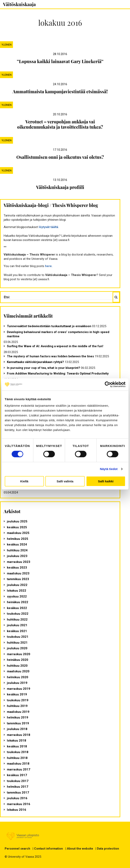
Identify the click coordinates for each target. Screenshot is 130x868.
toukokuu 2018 (18, 752)
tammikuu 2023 (18, 579)
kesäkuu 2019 (17, 694)
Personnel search (17, 849)
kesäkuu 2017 (17, 775)
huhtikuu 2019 (17, 706)
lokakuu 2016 (17, 810)
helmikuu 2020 (18, 677)
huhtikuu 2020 (17, 666)
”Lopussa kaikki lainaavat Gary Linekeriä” (60, 61)
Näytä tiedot (109, 469)
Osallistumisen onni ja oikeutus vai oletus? (60, 157)
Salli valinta (65, 481)
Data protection (108, 849)
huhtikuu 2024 (17, 550)
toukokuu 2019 (18, 700)
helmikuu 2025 (18, 539)
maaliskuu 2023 (18, 573)
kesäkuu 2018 (17, 746)
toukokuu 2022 (18, 614)
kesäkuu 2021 (17, 631)
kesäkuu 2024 (17, 544)
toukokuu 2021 (18, 637)
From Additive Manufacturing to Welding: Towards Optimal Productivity (58, 374)
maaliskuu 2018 (18, 764)
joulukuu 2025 (17, 521)
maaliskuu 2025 (18, 533)
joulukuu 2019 (17, 683)
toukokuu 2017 (18, 781)
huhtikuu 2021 (17, 643)
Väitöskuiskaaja (19, 4)
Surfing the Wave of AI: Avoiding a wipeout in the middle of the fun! (55, 346)
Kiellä (24, 481)
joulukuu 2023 (17, 556)
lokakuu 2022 (17, 591)
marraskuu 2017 (19, 769)
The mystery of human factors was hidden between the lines (50, 356)
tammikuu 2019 (18, 723)
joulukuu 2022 (17, 585)
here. (49, 266)
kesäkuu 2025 (17, 527)
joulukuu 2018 (17, 729)
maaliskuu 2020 (18, 671)
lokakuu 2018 (17, 741)
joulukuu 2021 (17, 625)
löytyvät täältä (48, 227)
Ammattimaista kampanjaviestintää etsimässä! (60, 91)
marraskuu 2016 (19, 804)
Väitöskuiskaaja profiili (60, 187)
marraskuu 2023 (19, 562)
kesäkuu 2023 (17, 568)
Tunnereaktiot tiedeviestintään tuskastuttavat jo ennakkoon (49, 326)
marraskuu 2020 (19, 654)
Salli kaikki (106, 481)
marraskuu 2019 (19, 689)
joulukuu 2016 (17, 798)
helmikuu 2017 (18, 787)
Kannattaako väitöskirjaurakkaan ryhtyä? (35, 362)
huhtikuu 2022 (17, 620)
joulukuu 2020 (17, 648)
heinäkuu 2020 (18, 660)
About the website (80, 849)
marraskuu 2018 (19, 735)
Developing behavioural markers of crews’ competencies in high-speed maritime (58, 334)
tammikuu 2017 (18, 793)
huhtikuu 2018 (17, 758)
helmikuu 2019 (18, 717)
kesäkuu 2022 (17, 608)
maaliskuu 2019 (18, 712)
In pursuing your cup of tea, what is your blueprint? (44, 368)
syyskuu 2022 (17, 596)
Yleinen (6, 45)
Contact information (48, 849)
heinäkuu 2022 (18, 602)
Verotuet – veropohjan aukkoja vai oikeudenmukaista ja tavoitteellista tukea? (60, 124)
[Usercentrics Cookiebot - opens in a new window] (108, 384)
